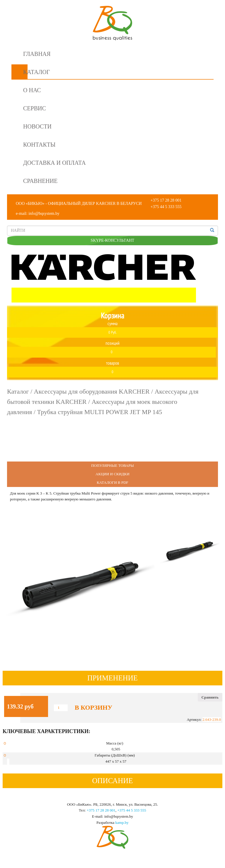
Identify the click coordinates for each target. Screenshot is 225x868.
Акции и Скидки (112, 474)
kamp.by (122, 822)
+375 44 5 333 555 (166, 207)
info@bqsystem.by (44, 213)
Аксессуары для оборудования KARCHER (92, 391)
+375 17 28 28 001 (166, 200)
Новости (37, 126)
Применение (112, 678)
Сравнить (210, 697)
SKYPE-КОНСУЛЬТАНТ (113, 240)
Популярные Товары (112, 465)
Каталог (36, 72)
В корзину (93, 708)
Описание (112, 781)
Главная (37, 54)
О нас (32, 90)
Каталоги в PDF (112, 482)
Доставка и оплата (54, 163)
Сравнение (40, 181)
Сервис (35, 108)
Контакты (39, 145)
